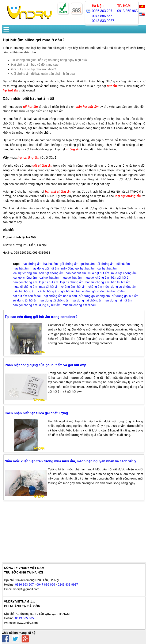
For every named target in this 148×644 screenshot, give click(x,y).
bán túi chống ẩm (97, 282)
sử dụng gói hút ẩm (125, 296)
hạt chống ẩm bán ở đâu (60, 296)
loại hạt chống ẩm (128, 196)
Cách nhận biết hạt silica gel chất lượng (36, 413)
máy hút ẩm (21, 268)
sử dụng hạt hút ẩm (119, 300)
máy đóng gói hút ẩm (45, 268)
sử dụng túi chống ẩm (55, 300)
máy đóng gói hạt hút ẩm (78, 268)
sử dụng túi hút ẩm (25, 300)
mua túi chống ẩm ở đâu (79, 305)
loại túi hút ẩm (49, 282)
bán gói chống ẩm (25, 282)
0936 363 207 (102, 11)
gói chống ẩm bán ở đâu (109, 291)
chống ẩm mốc (99, 287)
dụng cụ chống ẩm (124, 287)
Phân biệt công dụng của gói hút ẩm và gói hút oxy (45, 365)
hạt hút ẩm (10, 90)
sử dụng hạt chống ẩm (88, 300)
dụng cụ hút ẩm (50, 305)
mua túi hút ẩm (49, 287)
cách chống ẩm (49, 291)
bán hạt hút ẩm (87, 107)
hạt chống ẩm (29, 158)
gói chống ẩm (42, 166)
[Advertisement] (74, 533)
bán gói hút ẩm (121, 278)
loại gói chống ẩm (25, 278)
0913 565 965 (127, 11)
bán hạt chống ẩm (58, 192)
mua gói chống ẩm (96, 278)
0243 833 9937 (103, 21)
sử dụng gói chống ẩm (94, 296)
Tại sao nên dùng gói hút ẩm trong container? (41, 317)
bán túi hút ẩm (121, 282)
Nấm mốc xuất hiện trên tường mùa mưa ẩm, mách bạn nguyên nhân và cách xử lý (70, 461)
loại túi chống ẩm (72, 282)
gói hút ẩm (88, 264)
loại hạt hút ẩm (107, 268)
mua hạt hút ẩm (99, 273)
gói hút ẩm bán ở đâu (76, 291)
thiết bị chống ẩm (24, 291)
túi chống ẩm (105, 264)
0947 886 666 (102, 16)
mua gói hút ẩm (71, 278)
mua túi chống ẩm (25, 287)
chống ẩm (73, 149)
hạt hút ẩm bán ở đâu (27, 296)
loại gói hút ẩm (49, 278)
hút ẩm (112, 86)
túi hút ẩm (30, 107)
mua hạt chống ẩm (124, 273)
